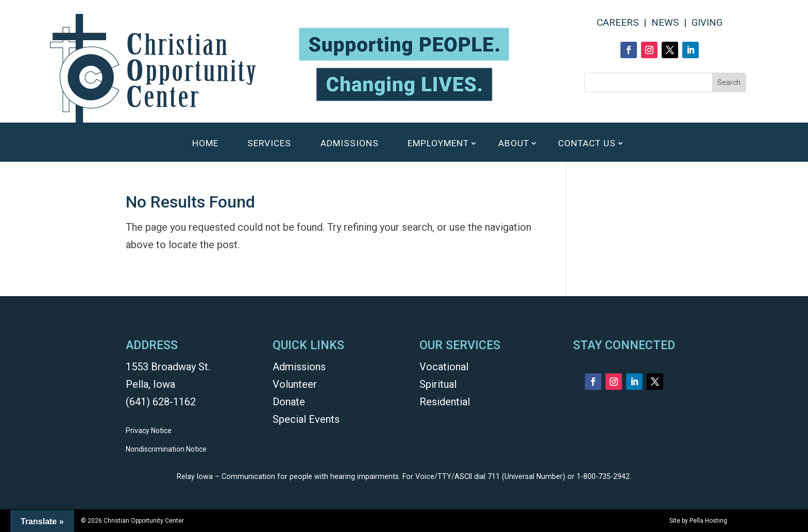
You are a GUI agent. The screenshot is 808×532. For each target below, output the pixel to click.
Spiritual (438, 384)
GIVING (707, 23)
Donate (289, 402)
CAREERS (618, 23)
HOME (205, 144)
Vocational (444, 367)
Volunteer (295, 384)
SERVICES (269, 144)
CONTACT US (587, 144)
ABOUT (514, 144)
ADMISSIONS (350, 144)
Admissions (299, 367)
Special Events (306, 419)
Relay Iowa (195, 476)
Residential (445, 402)
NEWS (665, 23)
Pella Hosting (708, 521)
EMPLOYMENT (438, 144)
